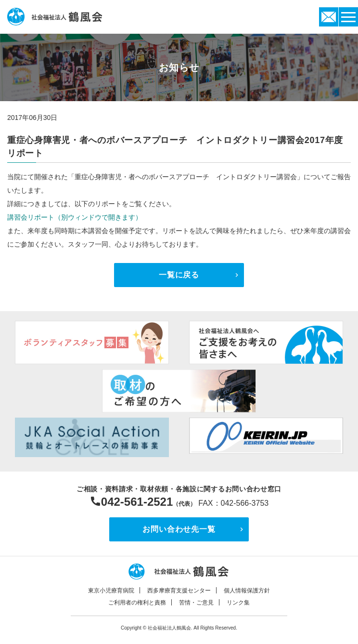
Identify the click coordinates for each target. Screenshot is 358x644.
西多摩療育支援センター (179, 591)
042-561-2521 (137, 502)
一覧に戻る (179, 275)
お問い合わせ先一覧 (179, 529)
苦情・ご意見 (196, 603)
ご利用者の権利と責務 (137, 603)
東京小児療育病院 (111, 591)
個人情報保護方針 (247, 591)
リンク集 (238, 603)
